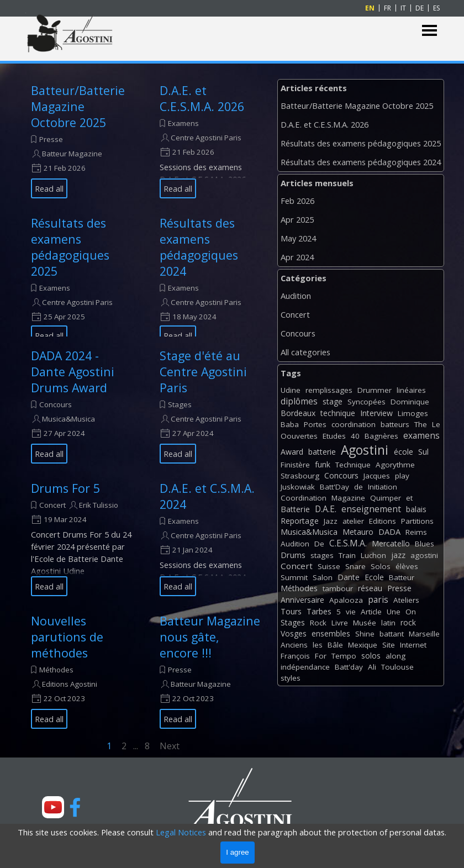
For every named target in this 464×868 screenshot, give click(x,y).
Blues (425, 544)
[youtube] (53, 807)
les (318, 645)
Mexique (363, 645)
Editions (383, 521)
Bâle (335, 645)
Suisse (329, 566)
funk (323, 464)
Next (170, 746)
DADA (389, 532)
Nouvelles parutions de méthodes (67, 637)
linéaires (411, 390)
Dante (349, 577)
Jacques (377, 476)
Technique (353, 465)
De (319, 544)
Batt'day (349, 667)
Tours (291, 611)
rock (408, 622)
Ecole (374, 577)
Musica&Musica (68, 419)
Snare (355, 566)
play (402, 476)
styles (291, 678)
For (321, 656)
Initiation (383, 487)
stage (333, 401)
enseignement (371, 509)
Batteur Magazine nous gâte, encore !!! (210, 637)
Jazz (331, 521)
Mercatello (391, 543)
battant (392, 634)
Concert (52, 505)
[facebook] (75, 807)
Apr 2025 (297, 219)
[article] (81, 140)
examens (421, 435)
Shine (365, 634)
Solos (381, 566)
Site (389, 645)
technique (338, 413)
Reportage (300, 521)
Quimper (386, 498)
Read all (49, 188)
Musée (365, 623)
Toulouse (397, 667)
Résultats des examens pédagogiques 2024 (199, 247)
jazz (398, 555)
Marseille (424, 634)
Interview (376, 413)
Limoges (413, 413)
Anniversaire (302, 600)
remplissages (329, 390)
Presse (51, 139)
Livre (340, 623)
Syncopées (367, 402)
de (358, 487)
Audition (296, 296)
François (295, 656)
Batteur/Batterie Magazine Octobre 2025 (78, 106)
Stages (180, 404)
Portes (315, 424)
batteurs (395, 424)
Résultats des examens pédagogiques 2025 (70, 247)
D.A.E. (326, 509)
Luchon (373, 555)
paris (378, 599)
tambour (338, 588)
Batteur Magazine (72, 154)
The (421, 424)
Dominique (410, 402)
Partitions (417, 521)
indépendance (305, 667)
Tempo (344, 656)
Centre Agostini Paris (206, 138)
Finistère (295, 465)
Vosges (294, 633)
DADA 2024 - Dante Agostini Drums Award (73, 372)
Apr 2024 (297, 257)
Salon (323, 577)
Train (347, 555)
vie (351, 612)
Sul (423, 452)
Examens (183, 123)
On (411, 612)
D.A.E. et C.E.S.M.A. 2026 (202, 98)
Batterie (295, 509)
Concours (56, 404)
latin (388, 623)
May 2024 (298, 238)
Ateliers (406, 600)
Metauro (358, 532)
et (409, 498)
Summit (294, 577)
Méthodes (56, 670)
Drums (293, 555)
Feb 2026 (297, 201)
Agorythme (395, 465)
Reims (416, 532)
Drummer (375, 390)
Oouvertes (299, 436)
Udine (291, 390)
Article (371, 612)
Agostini (365, 450)
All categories (305, 352)
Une (394, 612)
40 (355, 436)
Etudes (334, 436)
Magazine (348, 498)
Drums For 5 (65, 488)
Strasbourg (300, 476)
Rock (318, 623)
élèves (407, 566)
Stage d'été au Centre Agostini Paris (203, 372)
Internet (413, 645)
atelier (353, 521)
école (404, 452)
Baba (290, 424)
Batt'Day (334, 487)
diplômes (299, 401)
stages (322, 555)
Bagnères (381, 436)
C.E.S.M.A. (348, 543)
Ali (372, 667)
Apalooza (346, 600)
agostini (424, 555)
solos (371, 656)
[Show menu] (429, 31)
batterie (322, 452)
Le (436, 424)
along (396, 656)
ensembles (331, 633)
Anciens (294, 645)
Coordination (304, 498)
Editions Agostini (70, 684)
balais (416, 509)
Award (292, 452)
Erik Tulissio (99, 505)
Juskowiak (298, 487)
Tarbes (319, 611)
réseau (370, 588)
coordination (354, 424)
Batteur (402, 577)
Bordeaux (298, 413)
